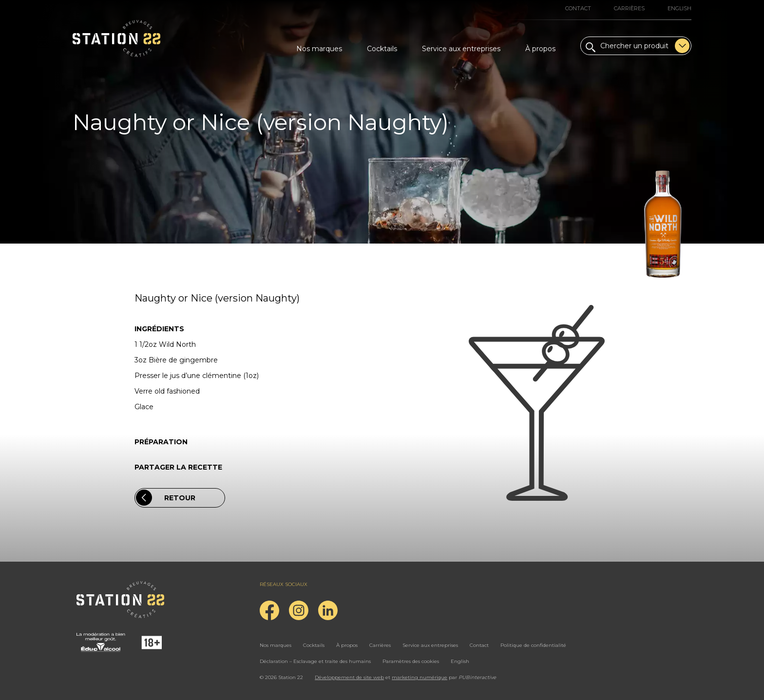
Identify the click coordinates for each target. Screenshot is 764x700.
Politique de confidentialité (533, 645)
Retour (166, 498)
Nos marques (319, 49)
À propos (540, 49)
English (679, 8)
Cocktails (382, 49)
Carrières (629, 8)
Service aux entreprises (461, 49)
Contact (578, 8)
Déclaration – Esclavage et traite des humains (315, 661)
